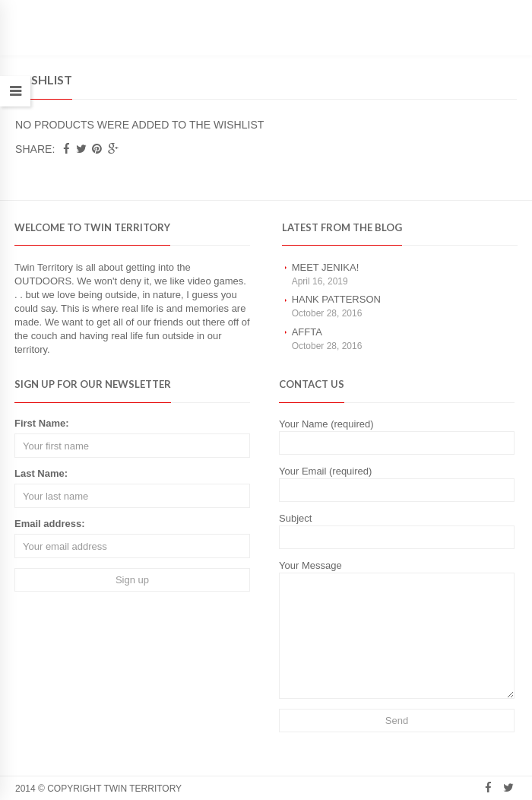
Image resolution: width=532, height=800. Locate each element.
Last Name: (41, 473)
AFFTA (307, 332)
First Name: (42, 423)
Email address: (50, 524)
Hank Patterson (336, 299)
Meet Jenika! (326, 267)
